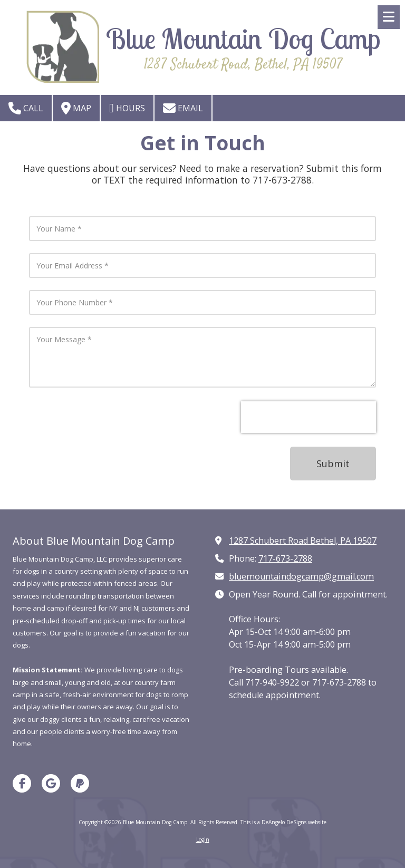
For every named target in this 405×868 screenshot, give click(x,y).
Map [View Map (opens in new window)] (76, 108)
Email (183, 108)
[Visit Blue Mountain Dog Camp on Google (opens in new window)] (51, 783)
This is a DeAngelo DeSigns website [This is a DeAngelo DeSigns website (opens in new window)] (283, 822)
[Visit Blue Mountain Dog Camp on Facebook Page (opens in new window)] (22, 783)
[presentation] (308, 417)
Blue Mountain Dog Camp (243, 38)
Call (26, 108)
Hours (127, 108)
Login (203, 840)
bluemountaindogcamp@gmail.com (301, 576)
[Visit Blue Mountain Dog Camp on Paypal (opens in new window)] (80, 783)
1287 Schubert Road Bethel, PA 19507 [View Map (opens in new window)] (303, 541)
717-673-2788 (285, 558)
